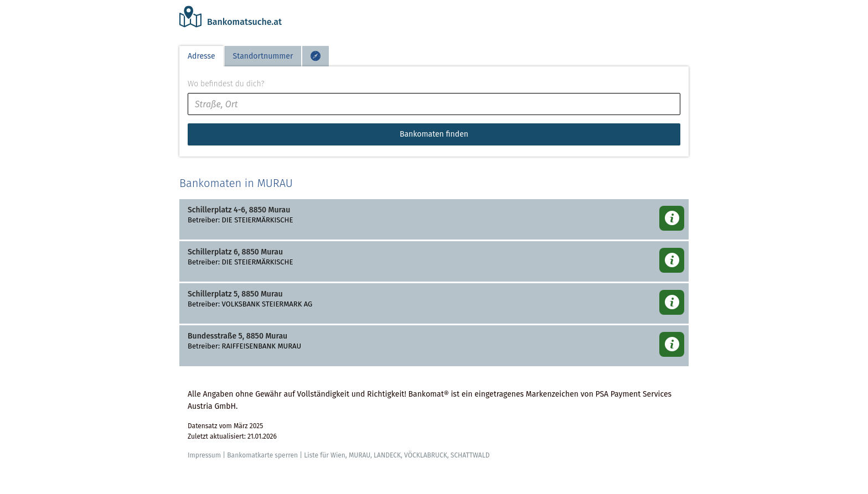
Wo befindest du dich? (226, 84)
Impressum (204, 455)
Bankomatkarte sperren (262, 455)
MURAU (360, 455)
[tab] (316, 56)
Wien (338, 455)
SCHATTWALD (470, 455)
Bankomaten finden (434, 134)
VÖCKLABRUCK (426, 455)
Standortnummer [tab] (263, 56)
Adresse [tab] (201, 56)
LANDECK (387, 455)
